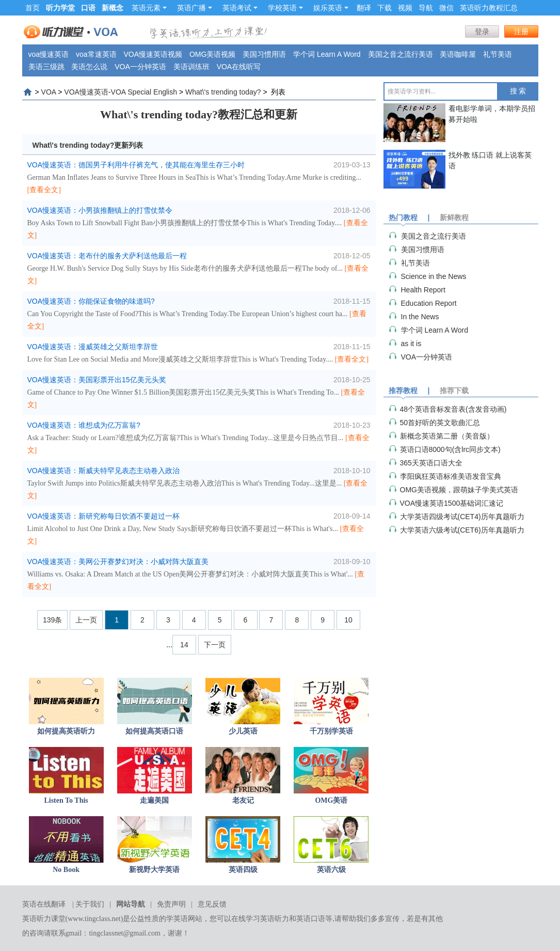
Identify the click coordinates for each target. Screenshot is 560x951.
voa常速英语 (96, 54)
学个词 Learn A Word (327, 54)
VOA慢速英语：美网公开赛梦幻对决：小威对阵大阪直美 (118, 562)
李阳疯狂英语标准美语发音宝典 (451, 476)
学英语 (177, 919)
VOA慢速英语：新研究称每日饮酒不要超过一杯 (104, 516)
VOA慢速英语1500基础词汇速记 (452, 503)
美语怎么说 (89, 67)
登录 (482, 32)
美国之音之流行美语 (401, 54)
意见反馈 (212, 904)
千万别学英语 (331, 731)
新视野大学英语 (154, 870)
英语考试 (240, 8)
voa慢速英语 (49, 54)
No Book (66, 870)
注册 (521, 32)
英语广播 (195, 8)
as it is (411, 344)
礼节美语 (498, 54)
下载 (385, 8)
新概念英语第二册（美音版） (447, 436)
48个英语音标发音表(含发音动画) (453, 409)
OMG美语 (331, 800)
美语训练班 (191, 67)
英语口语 (311, 919)
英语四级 (243, 870)
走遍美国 (154, 800)
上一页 (86, 620)
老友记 (243, 800)
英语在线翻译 (44, 904)
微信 (446, 8)
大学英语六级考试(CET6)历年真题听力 (462, 530)
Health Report (423, 290)
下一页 (215, 645)
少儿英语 (243, 731)
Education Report (429, 303)
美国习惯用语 (264, 54)
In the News (420, 317)
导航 (426, 8)
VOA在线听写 (239, 67)
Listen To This (66, 800)
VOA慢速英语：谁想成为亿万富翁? (84, 425)
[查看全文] (44, 190)
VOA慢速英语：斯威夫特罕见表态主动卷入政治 (104, 471)
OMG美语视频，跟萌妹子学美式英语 (459, 490)
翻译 (364, 8)
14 (184, 645)
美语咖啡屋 (458, 54)
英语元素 (149, 8)
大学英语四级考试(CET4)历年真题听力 (462, 517)
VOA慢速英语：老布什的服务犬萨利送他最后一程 (107, 256)
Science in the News (434, 276)
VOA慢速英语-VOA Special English (121, 92)
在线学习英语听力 (260, 919)
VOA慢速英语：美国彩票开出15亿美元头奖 (97, 380)
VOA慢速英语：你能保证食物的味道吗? (91, 301)
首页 (33, 8)
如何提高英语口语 (154, 731)
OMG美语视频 (212, 54)
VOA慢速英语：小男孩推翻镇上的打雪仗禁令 (100, 210)
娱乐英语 (331, 8)
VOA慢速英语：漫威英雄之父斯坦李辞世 (93, 347)
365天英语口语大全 (431, 463)
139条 (52, 620)
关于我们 (90, 904)
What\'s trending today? (223, 92)
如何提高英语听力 (66, 731)
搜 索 (518, 91)
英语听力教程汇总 (489, 8)
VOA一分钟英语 (140, 67)
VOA (49, 92)
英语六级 (331, 870)
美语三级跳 (46, 67)
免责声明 (171, 904)
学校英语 (285, 8)
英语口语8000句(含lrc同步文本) (450, 449)
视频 (405, 8)
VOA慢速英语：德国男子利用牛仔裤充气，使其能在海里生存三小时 (136, 165)
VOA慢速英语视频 (153, 54)
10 (348, 620)
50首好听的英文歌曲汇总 (440, 423)
